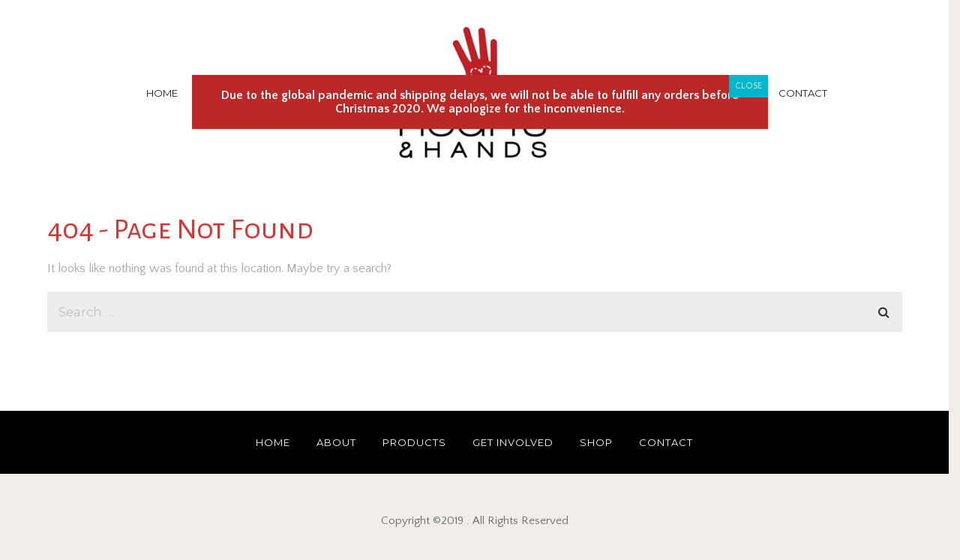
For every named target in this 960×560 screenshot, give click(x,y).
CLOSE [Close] (748, 86)
